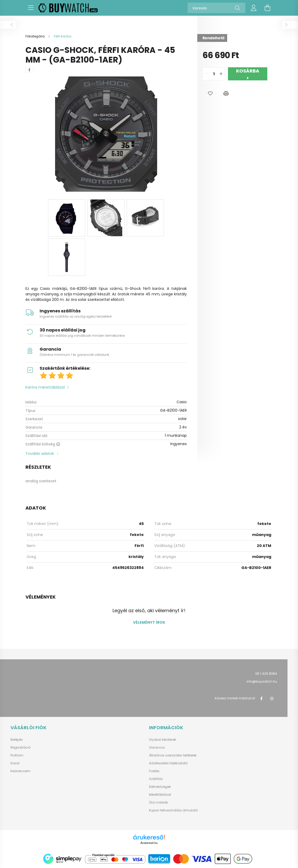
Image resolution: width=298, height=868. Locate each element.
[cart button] (267, 8)
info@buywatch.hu (262, 681)
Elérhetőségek (160, 787)
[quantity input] (214, 74)
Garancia (157, 748)
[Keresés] (216, 8)
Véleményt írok (149, 622)
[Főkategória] (35, 36)
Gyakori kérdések (163, 740)
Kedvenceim (20, 771)
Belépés (17, 740)
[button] (210, 93)
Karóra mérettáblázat (45, 387)
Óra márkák (158, 803)
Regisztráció (20, 748)
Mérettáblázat (160, 795)
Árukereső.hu (149, 843)
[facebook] (29, 70)
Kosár (15, 763)
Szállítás (156, 779)
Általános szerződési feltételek (173, 755)
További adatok (40, 454)
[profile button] (254, 8)
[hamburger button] (31, 8)
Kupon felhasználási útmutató (173, 810)
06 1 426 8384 (266, 674)
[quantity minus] (207, 74)
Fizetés (154, 771)
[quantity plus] (221, 74)
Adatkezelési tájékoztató (168, 763)
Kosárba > (248, 74)
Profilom (17, 755)
